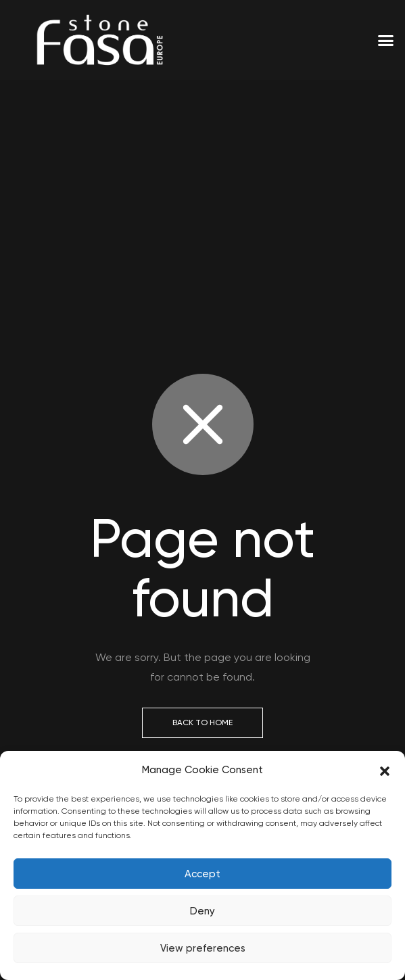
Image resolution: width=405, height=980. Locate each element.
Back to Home (202, 722)
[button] (385, 770)
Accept (202, 874)
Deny (202, 911)
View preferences (203, 948)
